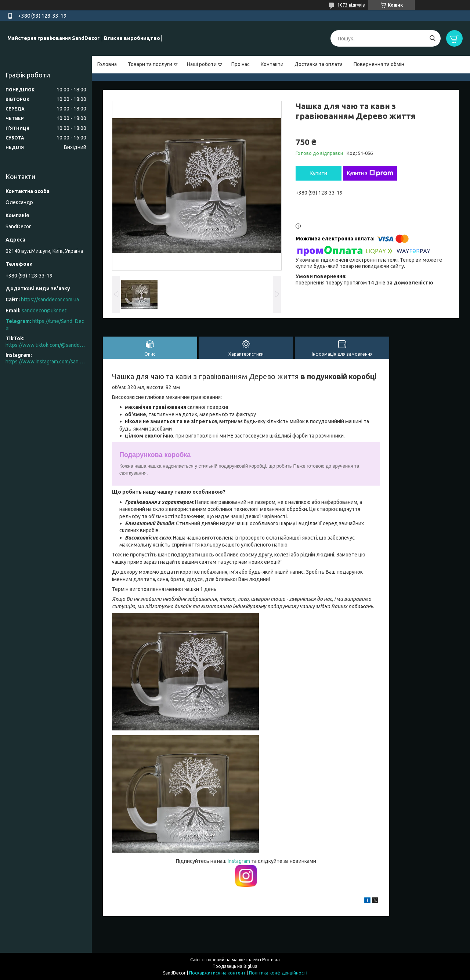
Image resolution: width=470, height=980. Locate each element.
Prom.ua (271, 960)
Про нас (241, 64)
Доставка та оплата (319, 64)
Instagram (239, 861)
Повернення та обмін (379, 64)
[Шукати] (432, 38)
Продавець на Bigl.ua (235, 966)
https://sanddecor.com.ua (50, 300)
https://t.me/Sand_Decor (45, 324)
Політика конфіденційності (278, 973)
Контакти (272, 64)
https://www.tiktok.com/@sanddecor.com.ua (46, 345)
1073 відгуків (351, 5)
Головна (107, 64)
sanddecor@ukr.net (44, 311)
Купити (319, 173)
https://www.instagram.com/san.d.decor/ (46, 362)
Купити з (370, 173)
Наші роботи (202, 64)
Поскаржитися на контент (217, 973)
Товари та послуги (150, 64)
